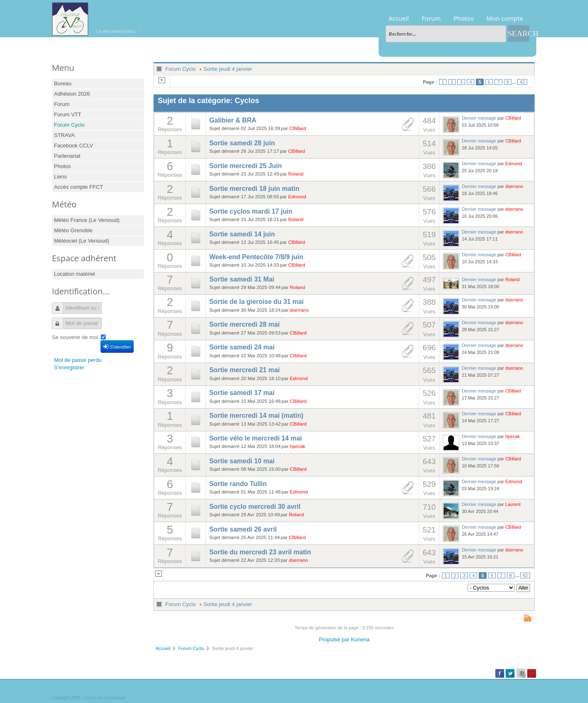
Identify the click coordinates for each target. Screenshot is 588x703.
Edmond (514, 164)
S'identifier (117, 347)
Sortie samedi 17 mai (242, 393)
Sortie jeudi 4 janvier (228, 69)
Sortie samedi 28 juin (242, 143)
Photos (464, 18)
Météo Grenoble (73, 230)
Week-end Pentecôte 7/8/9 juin (256, 257)
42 (522, 82)
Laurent (513, 504)
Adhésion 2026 (72, 94)
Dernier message (479, 118)
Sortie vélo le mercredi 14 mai (256, 438)
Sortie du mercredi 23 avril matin (260, 552)
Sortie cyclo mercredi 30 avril (255, 507)
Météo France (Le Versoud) (87, 220)
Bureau (63, 83)
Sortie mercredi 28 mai (245, 324)
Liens (61, 177)
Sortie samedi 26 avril (243, 529)
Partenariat (67, 156)
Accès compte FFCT (79, 187)
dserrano (514, 186)
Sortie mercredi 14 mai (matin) (256, 415)
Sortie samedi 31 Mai (242, 279)
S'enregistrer (69, 367)
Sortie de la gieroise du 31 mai (257, 302)
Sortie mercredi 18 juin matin (254, 189)
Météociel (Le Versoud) (82, 241)
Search (518, 33)
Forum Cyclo (70, 125)
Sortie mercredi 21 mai (245, 370)
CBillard (298, 128)
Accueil (399, 18)
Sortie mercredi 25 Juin (246, 166)
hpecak (298, 446)
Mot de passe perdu (78, 360)
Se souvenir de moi (75, 337)
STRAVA (65, 135)
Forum (431, 18)
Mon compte (505, 18)
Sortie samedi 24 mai (242, 347)
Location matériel (75, 274)
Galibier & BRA (233, 120)
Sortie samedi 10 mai (242, 461)
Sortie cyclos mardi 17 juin (251, 211)
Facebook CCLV (74, 146)
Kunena (360, 639)
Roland (296, 174)
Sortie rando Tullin (238, 484)
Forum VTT (68, 114)
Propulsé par (335, 639)
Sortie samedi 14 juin (242, 234)
